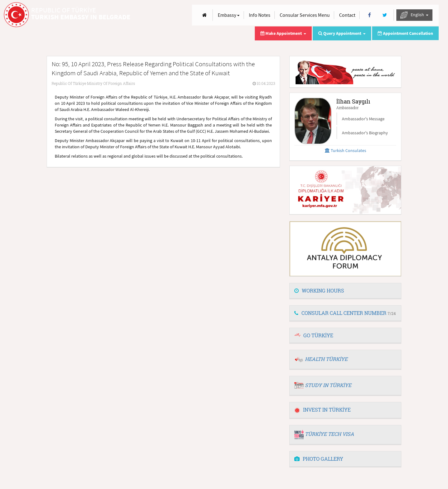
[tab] (345, 291)
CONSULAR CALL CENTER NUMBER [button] (345, 313)
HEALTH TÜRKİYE (326, 359)
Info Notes (260, 15)
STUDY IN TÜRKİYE (328, 385)
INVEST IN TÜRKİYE (322, 410)
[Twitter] (385, 15)
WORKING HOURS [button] (319, 291)
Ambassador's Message (363, 119)
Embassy (229, 15)
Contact (347, 15)
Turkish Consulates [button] (345, 150)
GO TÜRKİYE (318, 335)
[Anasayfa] (205, 15)
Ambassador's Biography (365, 133)
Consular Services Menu (305, 15)
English (414, 15)
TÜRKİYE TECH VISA (329, 434)
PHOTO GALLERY (319, 459)
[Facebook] (369, 15)
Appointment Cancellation (405, 33)
